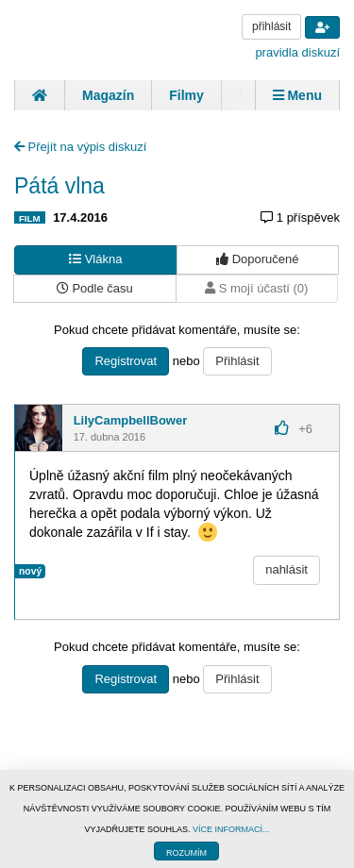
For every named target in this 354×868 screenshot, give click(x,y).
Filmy (186, 95)
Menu (297, 95)
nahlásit (287, 569)
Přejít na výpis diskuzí (80, 147)
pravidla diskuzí (297, 52)
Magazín (108, 95)
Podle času (95, 288)
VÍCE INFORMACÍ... (231, 829)
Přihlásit (237, 361)
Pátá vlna (59, 186)
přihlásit (271, 26)
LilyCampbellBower (131, 420)
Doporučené (257, 259)
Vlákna (95, 259)
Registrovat (126, 361)
